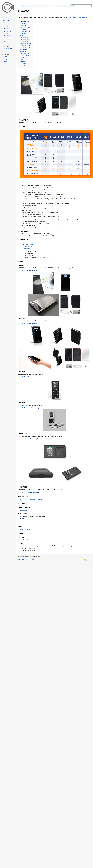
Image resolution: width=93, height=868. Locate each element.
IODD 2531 (6, 27)
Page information (8, 52)
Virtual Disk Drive (29, 198)
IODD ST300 (7, 35)
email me (27, 579)
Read (56, 6)
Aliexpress (27, 250)
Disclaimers (34, 598)
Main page (19, 6)
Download (23, 549)
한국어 (5, 56)
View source (61, 6)
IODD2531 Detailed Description (29, 272)
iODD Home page (25, 568)
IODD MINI (6, 30)
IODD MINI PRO (7, 32)
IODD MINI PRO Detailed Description (31, 432)
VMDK (31, 200)
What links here (7, 43)
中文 (5, 58)
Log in (90, 2)
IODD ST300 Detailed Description (30, 531)
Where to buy (7, 37)
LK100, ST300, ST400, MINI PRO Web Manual (31, 538)
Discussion (26, 6)
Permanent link (7, 50)
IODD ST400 (7, 34)
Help (4, 22)
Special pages (7, 47)
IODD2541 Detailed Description (29, 343)
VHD (26, 200)
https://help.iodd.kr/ (77, 17)
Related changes (8, 45)
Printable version (8, 48)
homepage (6, 39)
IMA (61, 200)
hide (28, 21)
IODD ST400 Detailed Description (30, 463)
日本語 (5, 60)
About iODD (28, 598)
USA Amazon (28, 246)
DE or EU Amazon (29, 248)
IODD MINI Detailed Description (29, 401)
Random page (6, 20)
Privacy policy (21, 598)
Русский (6, 61)
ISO (25, 191)
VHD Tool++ (23, 557)
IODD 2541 (6, 28)
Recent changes (6, 19)
